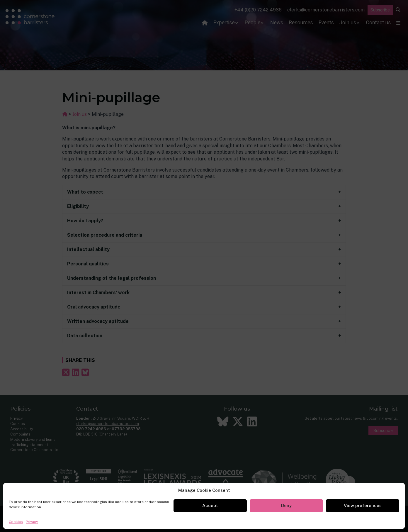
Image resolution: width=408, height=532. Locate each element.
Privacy (32, 522)
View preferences (363, 505)
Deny (286, 505)
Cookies (16, 522)
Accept (210, 505)
